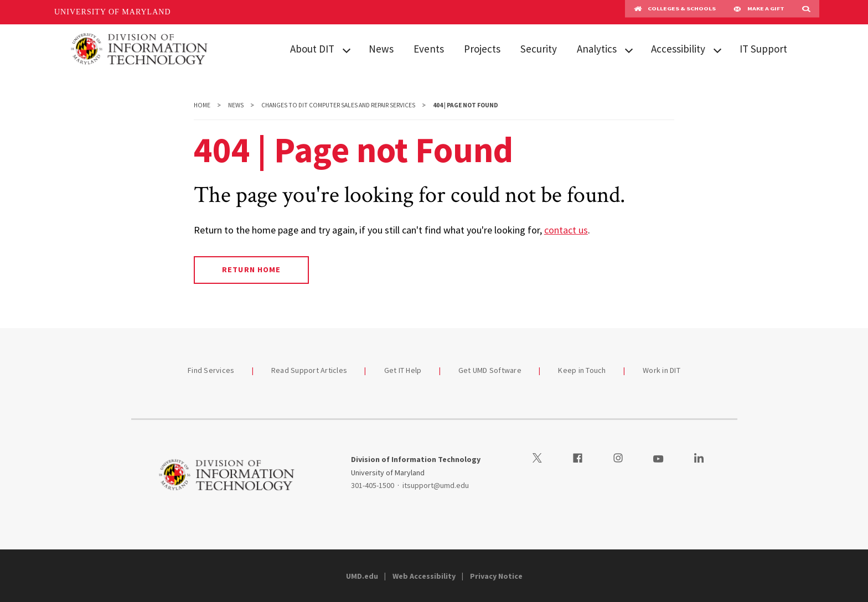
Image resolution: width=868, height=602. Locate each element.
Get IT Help (403, 370)
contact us (566, 230)
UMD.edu (362, 576)
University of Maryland (113, 12)
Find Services (211, 370)
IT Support (763, 49)
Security (539, 49)
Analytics (597, 49)
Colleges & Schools (675, 12)
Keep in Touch (582, 370)
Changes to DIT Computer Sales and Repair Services (338, 105)
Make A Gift (759, 12)
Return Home (251, 269)
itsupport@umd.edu (436, 485)
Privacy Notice (496, 576)
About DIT (312, 49)
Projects (482, 49)
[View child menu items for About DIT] (347, 50)
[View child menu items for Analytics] (629, 50)
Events (429, 49)
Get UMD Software (490, 370)
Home (202, 105)
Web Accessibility (424, 576)
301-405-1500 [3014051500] (373, 485)
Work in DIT (662, 370)
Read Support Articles (309, 370)
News (381, 49)
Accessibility (678, 49)
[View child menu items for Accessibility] (717, 50)
